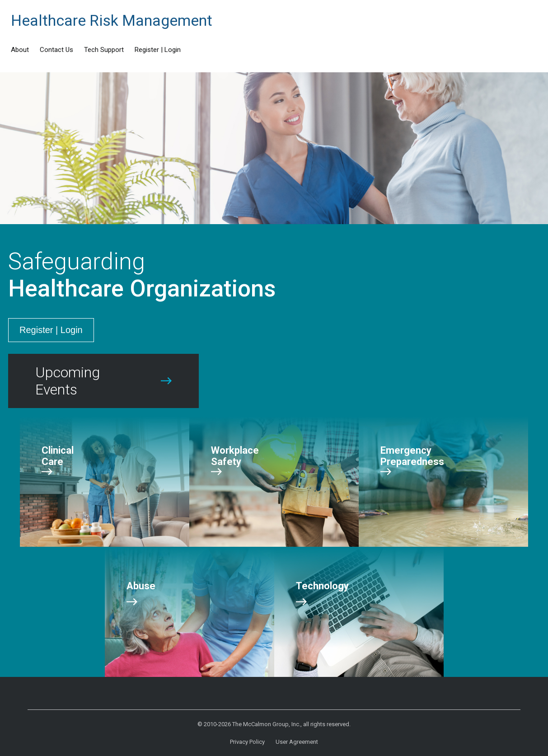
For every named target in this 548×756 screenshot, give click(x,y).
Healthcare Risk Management (112, 20)
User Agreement (297, 742)
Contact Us (56, 50)
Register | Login (158, 50)
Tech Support (104, 50)
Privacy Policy (247, 742)
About (20, 50)
